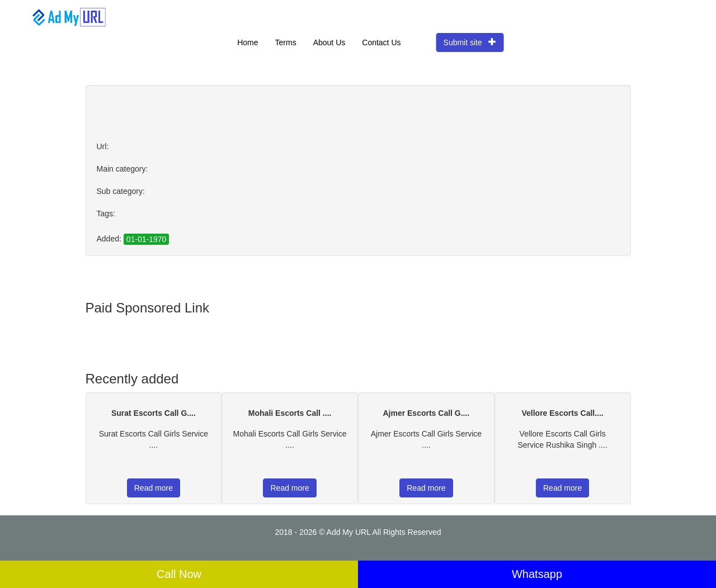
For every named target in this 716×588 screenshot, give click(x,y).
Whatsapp (537, 574)
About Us (329, 42)
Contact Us (381, 42)
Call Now (179, 574)
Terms (286, 42)
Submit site (470, 42)
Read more (154, 488)
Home (248, 42)
